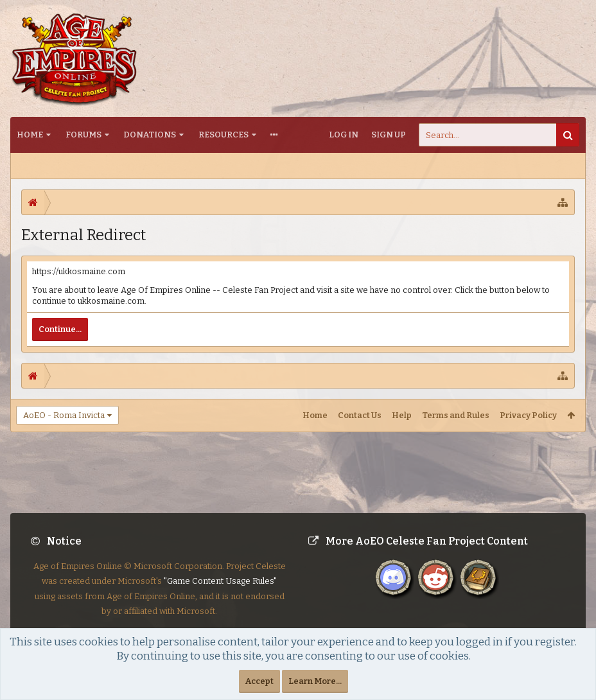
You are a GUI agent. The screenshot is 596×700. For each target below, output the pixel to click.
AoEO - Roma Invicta (64, 415)
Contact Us (360, 415)
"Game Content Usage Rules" (220, 591)
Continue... (60, 329)
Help (402, 415)
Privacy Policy (528, 415)
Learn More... (315, 681)
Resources (223, 135)
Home (30, 135)
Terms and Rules (456, 415)
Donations (150, 135)
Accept (259, 681)
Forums (83, 135)
